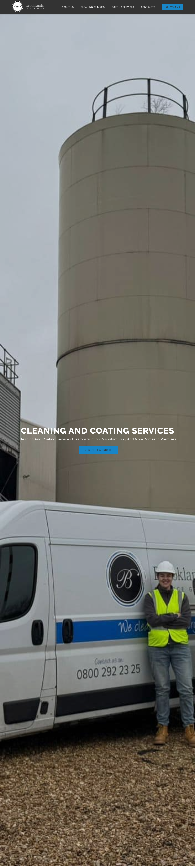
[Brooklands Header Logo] (28, 2)
